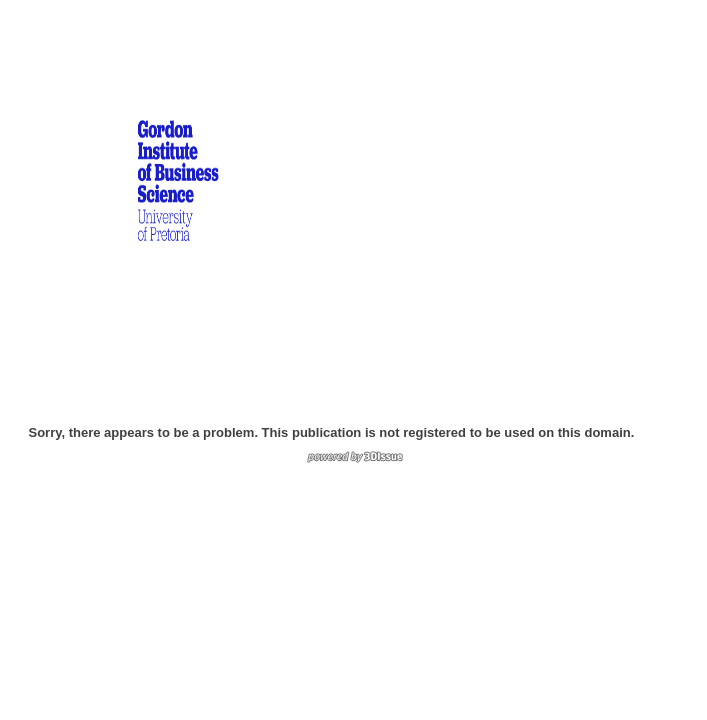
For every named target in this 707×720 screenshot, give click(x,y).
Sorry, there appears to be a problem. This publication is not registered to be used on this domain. (332, 432)
